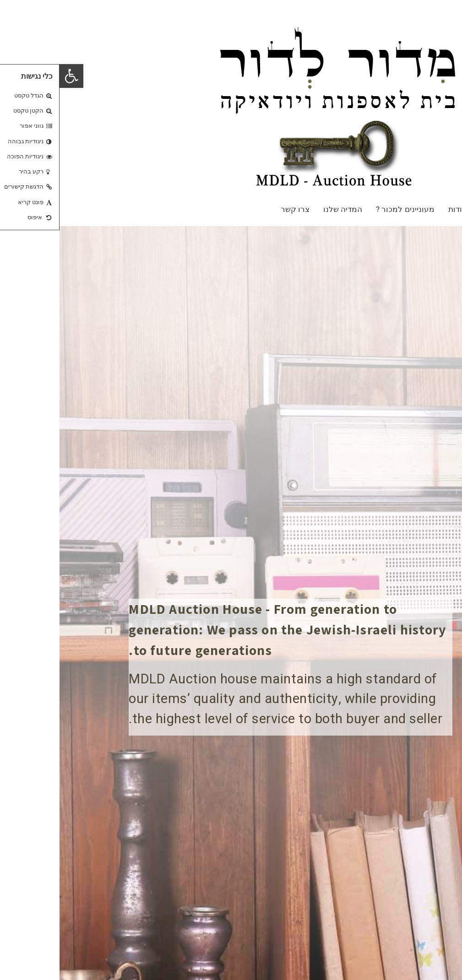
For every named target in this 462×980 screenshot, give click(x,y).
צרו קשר (236, 209)
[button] (12, 76)
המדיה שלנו (283, 209)
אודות (398, 209)
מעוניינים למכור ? (345, 209)
